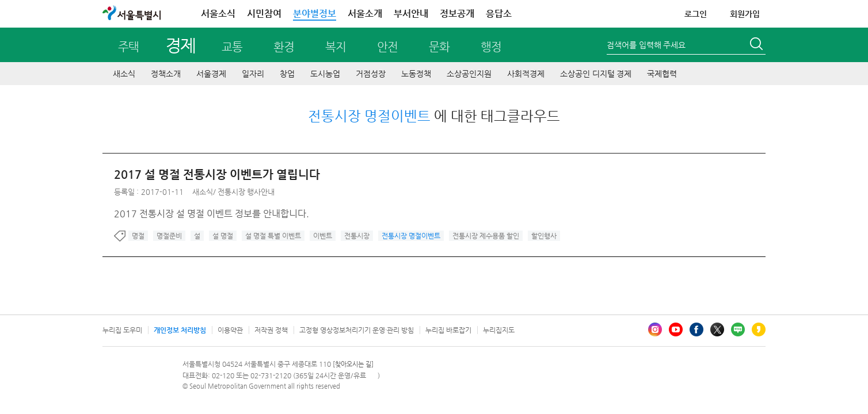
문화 (439, 47)
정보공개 (457, 14)
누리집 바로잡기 (448, 330)
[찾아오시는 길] (353, 364)
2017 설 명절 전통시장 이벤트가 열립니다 (217, 175)
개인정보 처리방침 (180, 330)
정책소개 (166, 74)
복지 (336, 47)
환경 (284, 47)
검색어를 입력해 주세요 (646, 45)
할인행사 (544, 236)
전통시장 (357, 236)
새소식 (124, 74)
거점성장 (371, 74)
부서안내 (411, 14)
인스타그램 (655, 329)
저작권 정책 (271, 330)
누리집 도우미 (122, 330)
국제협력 (662, 74)
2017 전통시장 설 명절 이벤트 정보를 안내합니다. (212, 214)
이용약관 (230, 330)
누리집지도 (499, 330)
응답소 (499, 14)
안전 (387, 47)
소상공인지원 (469, 74)
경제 (180, 45)
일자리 (253, 74)
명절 (138, 236)
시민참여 (264, 14)
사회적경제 (526, 74)
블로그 (738, 329)
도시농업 (325, 74)
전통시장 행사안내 (246, 192)
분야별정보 (315, 14)
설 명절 (223, 236)
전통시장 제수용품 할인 (486, 236)
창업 (287, 74)
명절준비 (169, 236)
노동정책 (416, 74)
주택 (128, 47)
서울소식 (218, 14)
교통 (232, 47)
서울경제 (211, 74)
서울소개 (365, 14)
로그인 (696, 14)
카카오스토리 (759, 329)
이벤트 (323, 236)
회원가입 (745, 14)
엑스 (717, 329)
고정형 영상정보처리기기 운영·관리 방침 (357, 330)
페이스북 (696, 329)
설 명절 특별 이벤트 (273, 236)
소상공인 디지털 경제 (596, 74)
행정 (491, 47)
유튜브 (676, 329)
